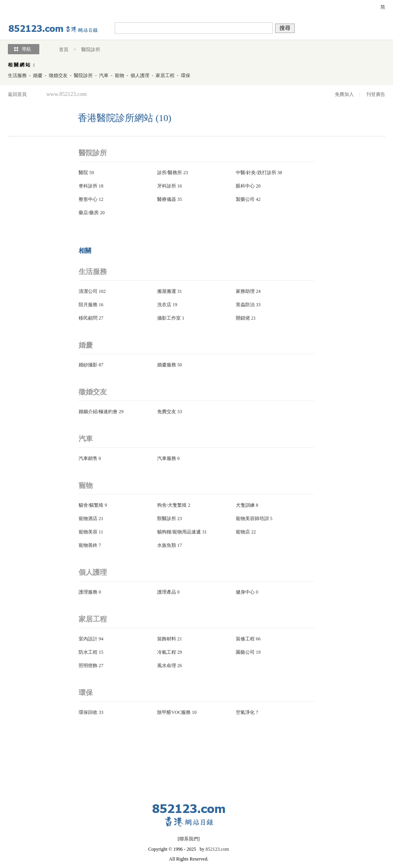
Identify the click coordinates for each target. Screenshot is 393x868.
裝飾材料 (167, 639)
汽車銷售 (88, 458)
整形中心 (88, 199)
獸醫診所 (167, 519)
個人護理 (140, 75)
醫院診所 (91, 50)
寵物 (119, 75)
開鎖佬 (243, 318)
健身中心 (245, 592)
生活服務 (17, 75)
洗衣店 (164, 305)
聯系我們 (189, 839)
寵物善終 (88, 545)
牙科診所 (167, 186)
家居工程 (165, 75)
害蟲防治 (245, 305)
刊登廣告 (376, 94)
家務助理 (245, 291)
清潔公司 (88, 291)
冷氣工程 (167, 652)
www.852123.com (67, 94)
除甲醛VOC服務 (174, 712)
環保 (185, 75)
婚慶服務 (167, 365)
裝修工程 (245, 639)
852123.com (217, 849)
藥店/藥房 (89, 213)
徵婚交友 (58, 75)
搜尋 (285, 28)
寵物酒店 (88, 519)
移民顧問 (88, 318)
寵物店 (243, 532)
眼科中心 (245, 186)
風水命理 (167, 666)
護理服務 (88, 592)
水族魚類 (167, 545)
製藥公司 (245, 199)
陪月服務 (88, 305)
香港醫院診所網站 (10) (125, 118)
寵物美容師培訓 (252, 519)
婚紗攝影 (88, 365)
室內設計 (88, 639)
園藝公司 (245, 652)
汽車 (104, 75)
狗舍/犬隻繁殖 (172, 505)
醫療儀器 (167, 199)
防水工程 (88, 652)
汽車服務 (167, 458)
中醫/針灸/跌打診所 (256, 173)
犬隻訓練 (245, 505)
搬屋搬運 (167, 291)
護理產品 (167, 592)
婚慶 (38, 75)
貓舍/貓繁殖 (91, 505)
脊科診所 (88, 186)
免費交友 (167, 412)
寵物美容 (88, 532)
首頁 (64, 50)
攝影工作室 (169, 318)
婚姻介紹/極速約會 (98, 412)
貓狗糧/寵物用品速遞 (179, 532)
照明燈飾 (88, 666)
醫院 (83, 173)
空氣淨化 (245, 712)
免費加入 (344, 94)
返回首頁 (17, 94)
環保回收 (88, 712)
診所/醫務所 (170, 173)
